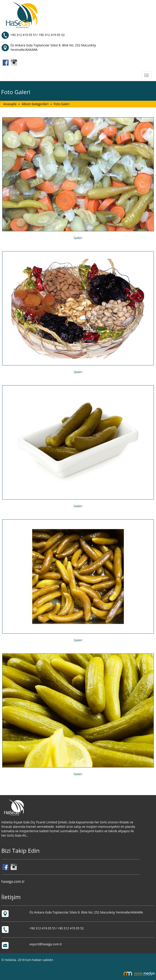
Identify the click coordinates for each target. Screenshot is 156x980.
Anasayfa (10, 104)
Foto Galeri (62, 104)
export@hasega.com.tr (46, 944)
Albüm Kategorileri (35, 104)
